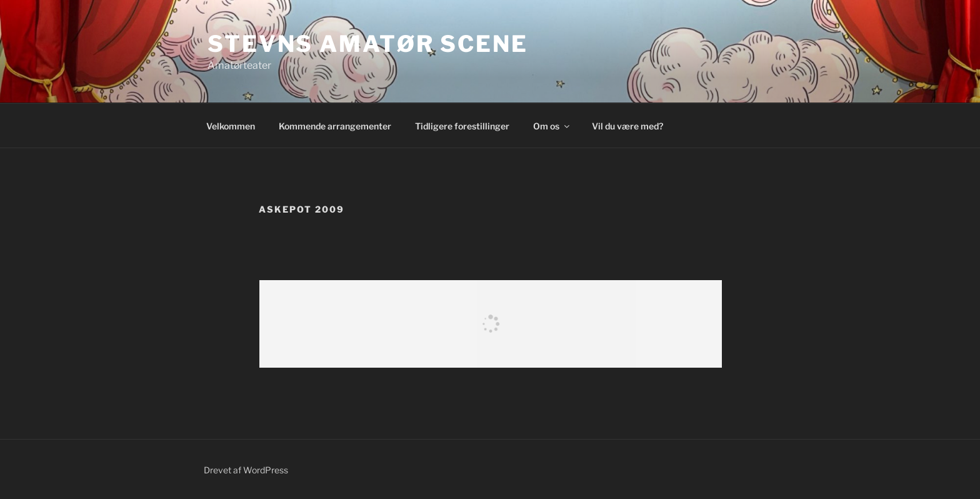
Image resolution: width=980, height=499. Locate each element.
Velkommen (231, 126)
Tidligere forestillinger (462, 126)
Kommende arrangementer (335, 126)
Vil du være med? (627, 126)
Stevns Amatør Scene (368, 44)
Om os (552, 126)
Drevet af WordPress (246, 470)
